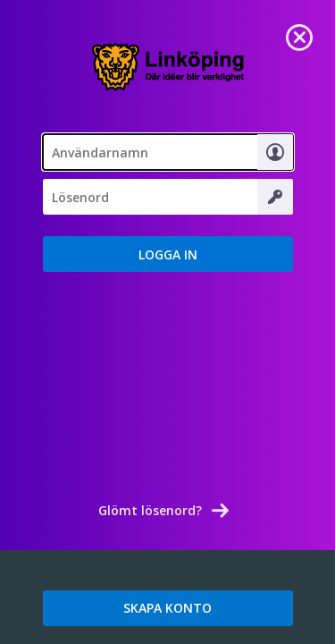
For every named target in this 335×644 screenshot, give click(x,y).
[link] (299, 36)
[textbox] (168, 152)
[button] (168, 254)
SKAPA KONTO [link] (167, 608)
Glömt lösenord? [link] (150, 510)
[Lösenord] (168, 197)
